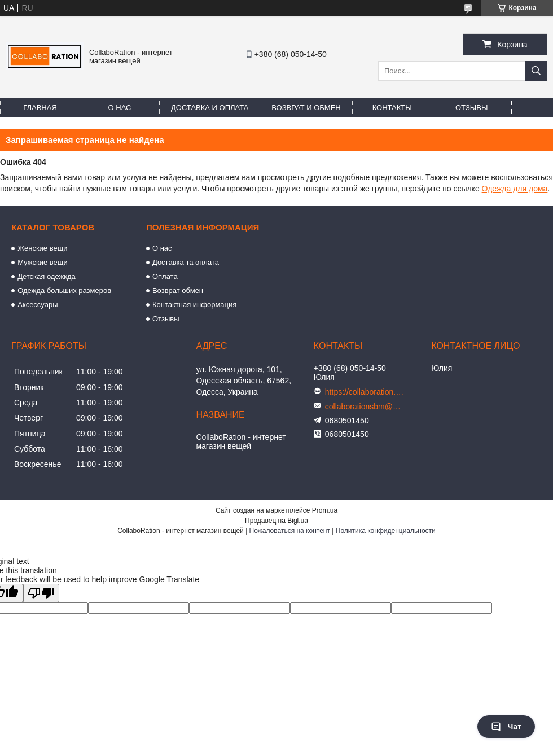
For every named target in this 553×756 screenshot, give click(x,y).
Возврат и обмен (306, 108)
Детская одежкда (47, 276)
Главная (40, 108)
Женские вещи (43, 248)
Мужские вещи (43, 262)
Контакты (392, 108)
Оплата (165, 276)
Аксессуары (38, 305)
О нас (120, 108)
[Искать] (536, 71)
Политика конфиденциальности (386, 531)
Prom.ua (325, 510)
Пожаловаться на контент (290, 531)
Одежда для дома (515, 189)
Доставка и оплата (210, 108)
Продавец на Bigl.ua (276, 521)
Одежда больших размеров (64, 290)
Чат (506, 727)
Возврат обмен (178, 290)
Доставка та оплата (186, 262)
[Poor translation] (41, 593)
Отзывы (471, 108)
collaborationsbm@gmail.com (365, 407)
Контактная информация (194, 305)
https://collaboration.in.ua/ (365, 392)
